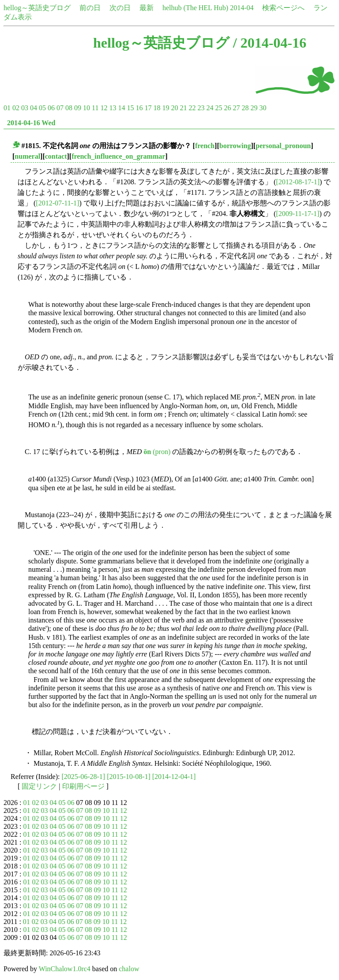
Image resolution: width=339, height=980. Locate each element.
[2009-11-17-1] (298, 214)
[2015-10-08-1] (129, 777)
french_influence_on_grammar (118, 156)
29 (254, 108)
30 (263, 108)
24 (210, 108)
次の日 (120, 8)
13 (113, 108)
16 (139, 108)
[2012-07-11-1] (57, 203)
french (205, 146)
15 (130, 108)
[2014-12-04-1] (174, 777)
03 (25, 108)
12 (104, 108)
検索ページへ (283, 8)
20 (174, 108)
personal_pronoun (283, 146)
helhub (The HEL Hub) (195, 8)
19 (166, 108)
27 (236, 108)
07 (60, 108)
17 (148, 108)
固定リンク (39, 786)
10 (87, 108)
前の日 (90, 8)
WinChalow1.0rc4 (65, 969)
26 (227, 108)
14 (121, 108)
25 (218, 108)
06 (51, 108)
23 (201, 108)
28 (245, 108)
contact (56, 156)
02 (16, 108)
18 (157, 108)
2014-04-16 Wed (31, 123)
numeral (27, 156)
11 (95, 108)
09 (78, 108)
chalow (129, 969)
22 (192, 108)
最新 (147, 8)
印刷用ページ (83, 786)
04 (34, 108)
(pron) (157, 452)
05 (42, 108)
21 (183, 108)
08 (69, 108)
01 (7, 108)
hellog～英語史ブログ (37, 8)
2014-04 (242, 8)
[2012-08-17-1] (298, 182)
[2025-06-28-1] (84, 777)
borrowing (235, 146)
